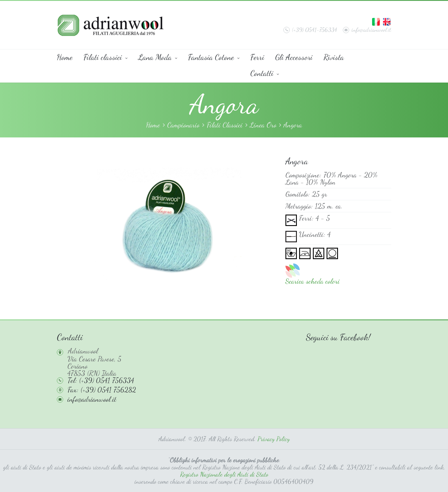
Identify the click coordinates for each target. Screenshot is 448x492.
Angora (293, 125)
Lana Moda (158, 57)
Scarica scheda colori (313, 281)
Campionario (183, 125)
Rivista (334, 57)
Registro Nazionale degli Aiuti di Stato (224, 474)
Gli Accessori (294, 57)
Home (65, 57)
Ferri (257, 57)
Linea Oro (263, 125)
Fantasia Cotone (214, 57)
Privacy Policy (274, 439)
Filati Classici (225, 125)
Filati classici (105, 57)
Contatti (265, 73)
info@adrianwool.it (367, 30)
